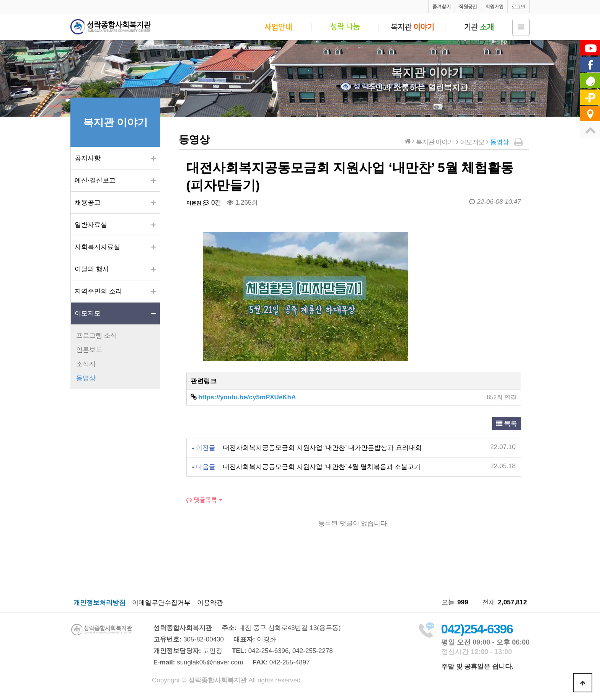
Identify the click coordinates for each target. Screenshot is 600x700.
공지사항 (88, 158)
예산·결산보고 (95, 180)
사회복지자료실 (97, 247)
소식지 (86, 364)
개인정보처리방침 (99, 603)
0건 (212, 203)
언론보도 (89, 350)
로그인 (518, 7)
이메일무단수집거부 (161, 603)
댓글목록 (202, 500)
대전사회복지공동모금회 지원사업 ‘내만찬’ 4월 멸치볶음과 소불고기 (322, 467)
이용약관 (210, 603)
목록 (507, 424)
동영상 (86, 378)
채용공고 (88, 203)
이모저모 (88, 313)
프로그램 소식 (97, 336)
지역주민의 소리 (98, 291)
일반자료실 (91, 225)
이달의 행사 (92, 269)
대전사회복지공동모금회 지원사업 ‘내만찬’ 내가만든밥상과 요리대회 (322, 448)
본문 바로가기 (0, 0)
